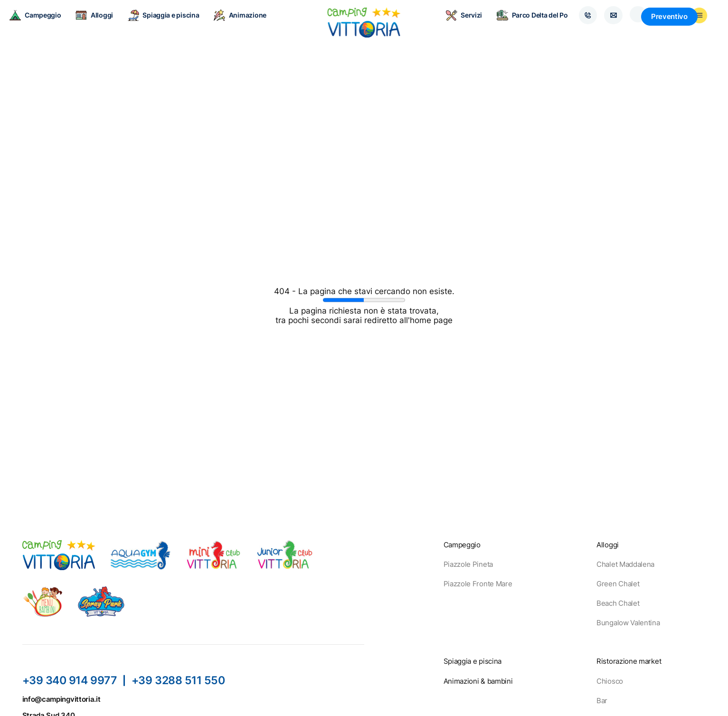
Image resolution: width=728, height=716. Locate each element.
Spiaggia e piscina (172, 24)
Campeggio (44, 24)
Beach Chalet (618, 603)
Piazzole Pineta (468, 564)
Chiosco (610, 681)
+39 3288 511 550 (180, 680)
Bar (602, 701)
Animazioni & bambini (478, 681)
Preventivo (685, 24)
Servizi (454, 24)
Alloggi (103, 24)
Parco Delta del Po (522, 24)
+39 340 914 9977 (70, 680)
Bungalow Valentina (628, 623)
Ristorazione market (629, 661)
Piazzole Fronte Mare (478, 584)
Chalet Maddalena (625, 564)
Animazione (249, 24)
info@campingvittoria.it (61, 699)
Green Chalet (618, 584)
